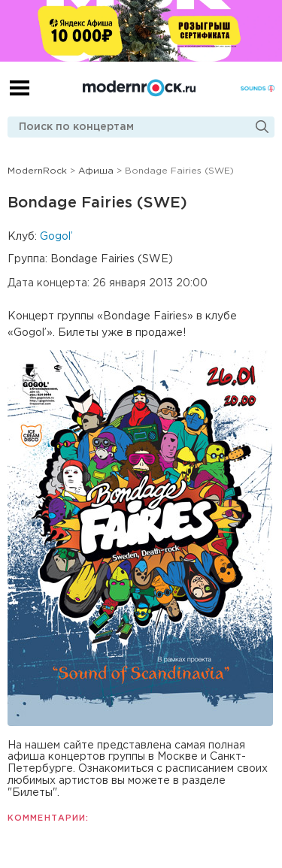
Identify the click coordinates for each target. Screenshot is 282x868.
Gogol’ (56, 237)
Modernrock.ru (139, 88)
